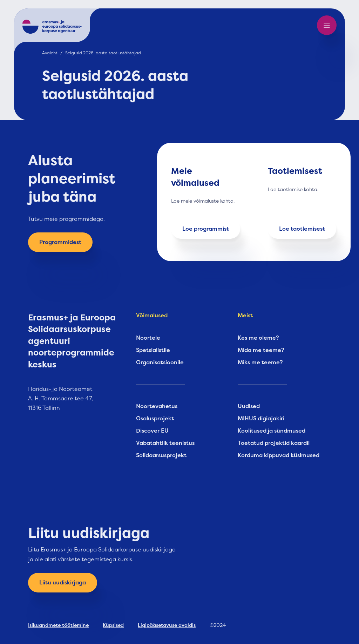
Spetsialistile (153, 350)
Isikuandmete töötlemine (58, 625)
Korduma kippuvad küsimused (279, 455)
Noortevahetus (157, 406)
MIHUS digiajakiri (261, 419)
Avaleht (50, 53)
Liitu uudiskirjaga (63, 583)
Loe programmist (206, 229)
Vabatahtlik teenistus (165, 443)
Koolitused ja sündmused (272, 431)
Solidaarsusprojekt (161, 455)
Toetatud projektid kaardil (274, 443)
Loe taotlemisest (302, 229)
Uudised (249, 406)
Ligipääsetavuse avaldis (167, 625)
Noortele (148, 338)
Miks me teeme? (260, 362)
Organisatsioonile (160, 362)
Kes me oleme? (258, 338)
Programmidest (60, 242)
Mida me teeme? (261, 350)
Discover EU (152, 431)
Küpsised (113, 625)
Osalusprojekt (155, 419)
